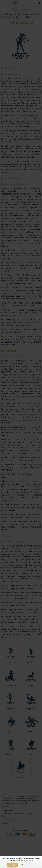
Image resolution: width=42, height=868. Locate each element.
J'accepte (12, 865)
